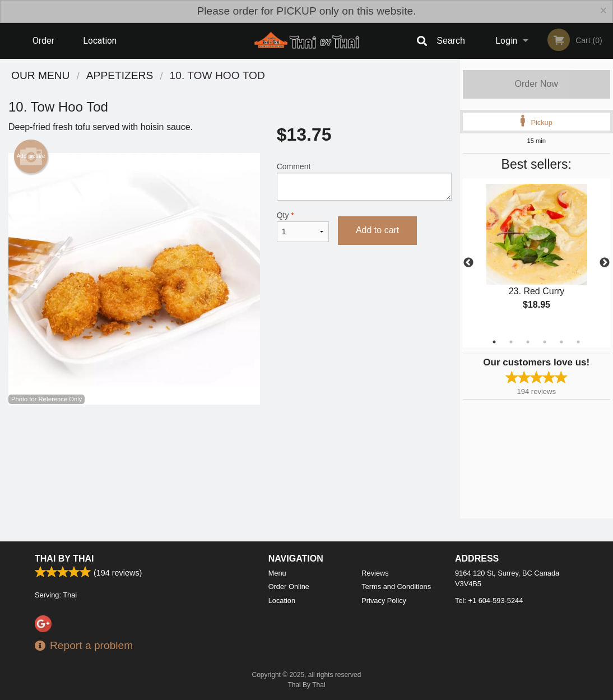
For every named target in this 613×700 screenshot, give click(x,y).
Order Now (537, 84)
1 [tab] (494, 342)
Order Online (45, 47)
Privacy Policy (384, 601)
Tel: (489, 601)
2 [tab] (511, 342)
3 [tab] (528, 342)
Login (506, 41)
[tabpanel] (537, 256)
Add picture (31, 156)
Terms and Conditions (396, 587)
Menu (277, 573)
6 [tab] (578, 342)
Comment (364, 181)
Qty (303, 226)
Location (100, 41)
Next (605, 263)
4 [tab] (545, 342)
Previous (468, 263)
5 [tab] (561, 342)
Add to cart (377, 230)
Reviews (375, 573)
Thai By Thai (64, 558)
